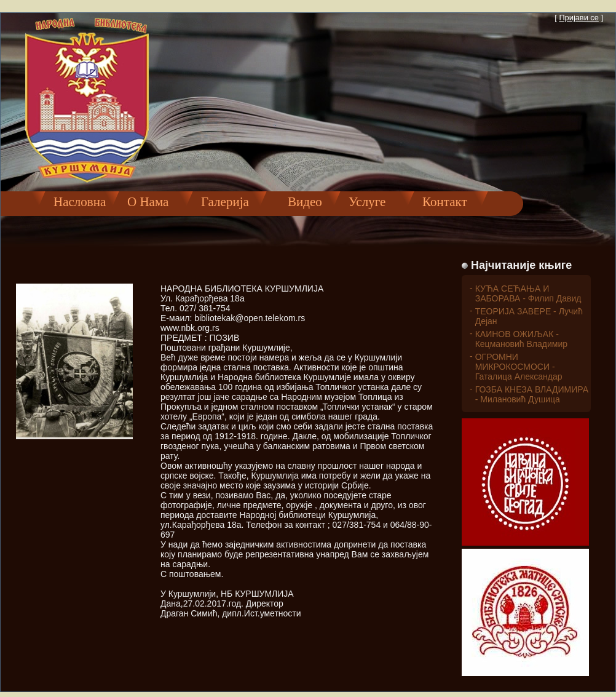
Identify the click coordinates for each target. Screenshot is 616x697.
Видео (298, 202)
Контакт (445, 202)
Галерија (225, 202)
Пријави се (578, 18)
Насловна (80, 202)
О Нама (148, 202)
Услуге (367, 202)
